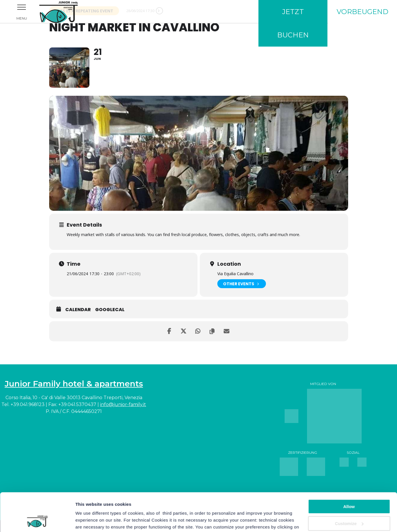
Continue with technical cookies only (349, 507)
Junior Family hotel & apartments (74, 384)
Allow (349, 471)
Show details (89, 521)
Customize (349, 487)
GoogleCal (110, 310)
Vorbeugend (363, 12)
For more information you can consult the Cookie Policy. (177, 505)
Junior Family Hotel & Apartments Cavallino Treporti (66, 12)
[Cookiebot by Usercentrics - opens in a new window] (37, 521)
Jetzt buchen (293, 23)
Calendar (78, 310)
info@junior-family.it (123, 404)
